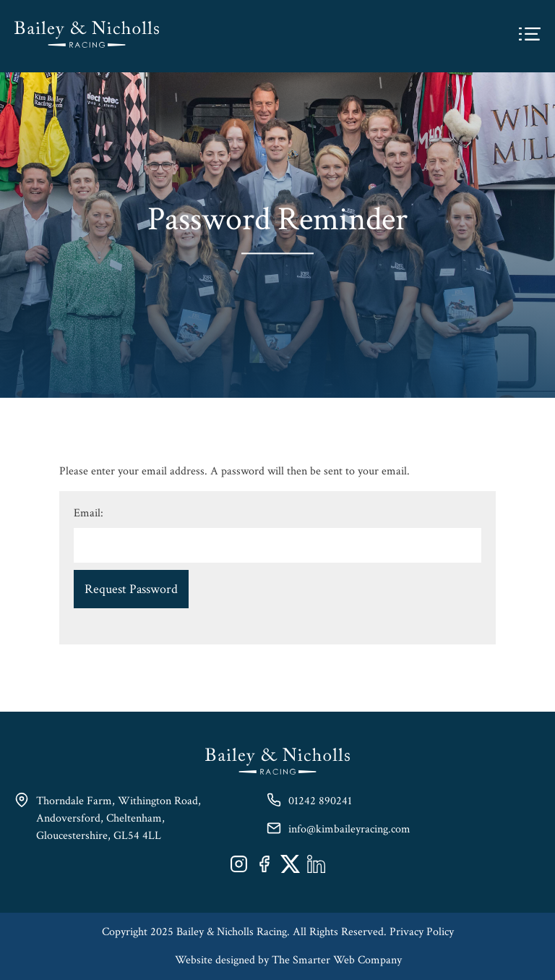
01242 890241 (320, 801)
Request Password (131, 589)
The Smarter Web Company (337, 960)
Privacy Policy (422, 932)
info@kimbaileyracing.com (349, 829)
